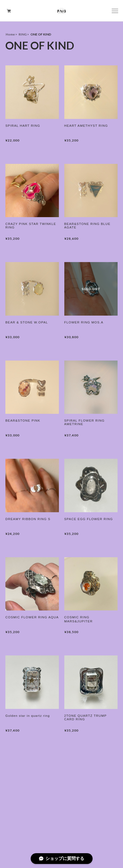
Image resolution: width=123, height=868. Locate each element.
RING (23, 34)
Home (10, 34)
